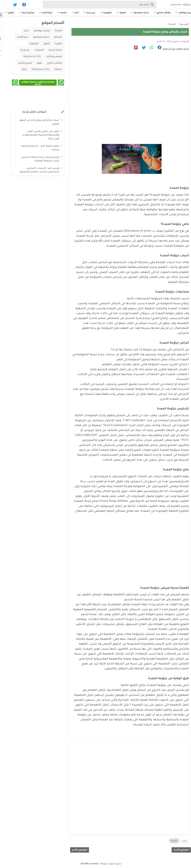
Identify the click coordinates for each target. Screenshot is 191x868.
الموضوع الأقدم (74, 849)
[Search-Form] (94, 4)
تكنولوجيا (29, 44)
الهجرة (53, 44)
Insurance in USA (27, 57)
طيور (34, 63)
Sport (19, 70)
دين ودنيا (20, 50)
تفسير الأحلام (20, 63)
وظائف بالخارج (49, 63)
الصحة (169, 840)
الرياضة (53, 37)
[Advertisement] (123, 87)
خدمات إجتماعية (36, 37)
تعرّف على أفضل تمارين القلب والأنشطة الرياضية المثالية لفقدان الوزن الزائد (35, 135)
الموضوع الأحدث (176, 849)
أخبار (21, 31)
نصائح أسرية (50, 50)
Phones (53, 70)
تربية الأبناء (17, 37)
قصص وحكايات (48, 57)
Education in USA (35, 70)
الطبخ (41, 44)
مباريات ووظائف (36, 31)
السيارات (34, 50)
